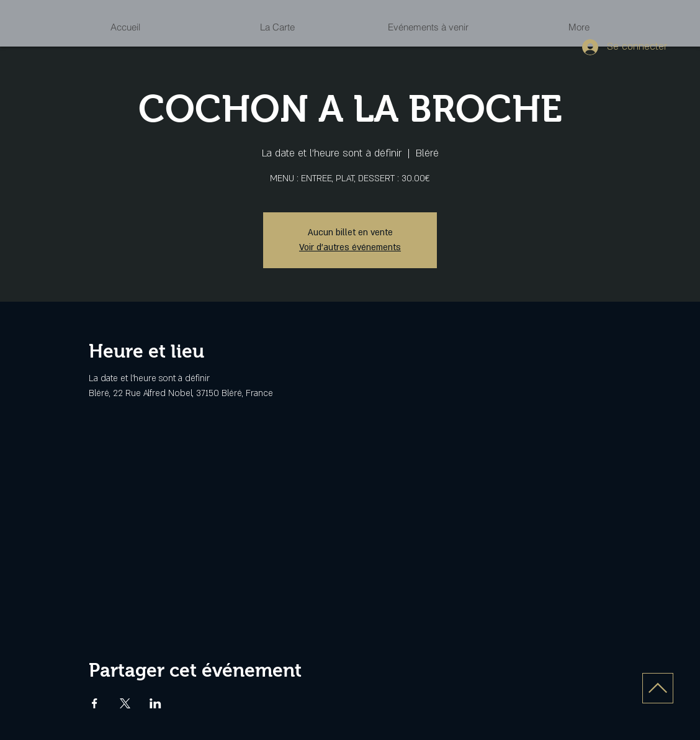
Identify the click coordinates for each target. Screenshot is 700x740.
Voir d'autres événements (350, 247)
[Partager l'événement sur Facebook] (95, 703)
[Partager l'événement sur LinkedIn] (155, 703)
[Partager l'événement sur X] (125, 703)
